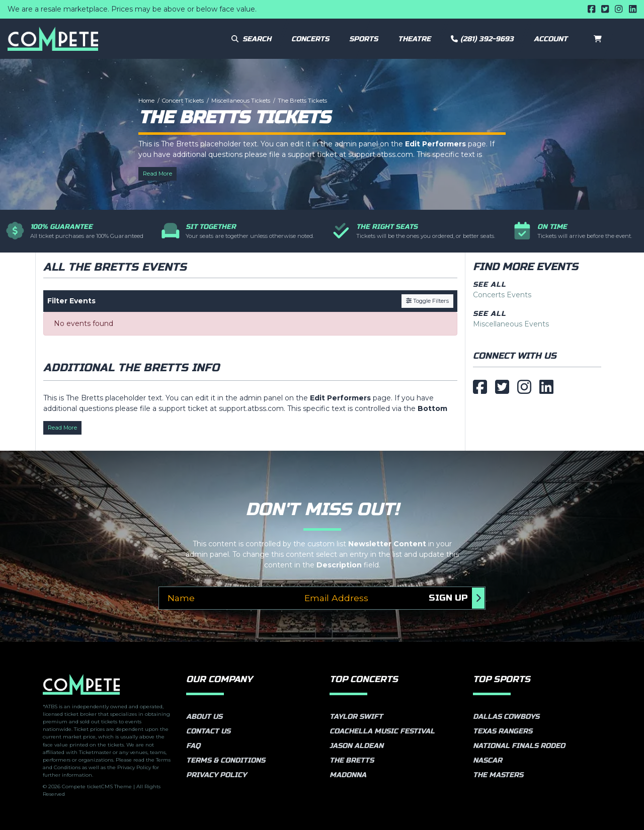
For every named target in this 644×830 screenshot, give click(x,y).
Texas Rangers (503, 731)
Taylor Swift (356, 717)
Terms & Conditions (226, 760)
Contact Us (208, 731)
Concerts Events (502, 295)
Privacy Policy (216, 775)
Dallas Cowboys (506, 717)
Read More (157, 174)
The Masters (498, 775)
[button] (554, 39)
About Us (204, 717)
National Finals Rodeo (519, 746)
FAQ (193, 746)
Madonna (348, 775)
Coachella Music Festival (382, 731)
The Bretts (352, 760)
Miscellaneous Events (511, 324)
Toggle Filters (427, 301)
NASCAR (488, 760)
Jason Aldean (356, 746)
